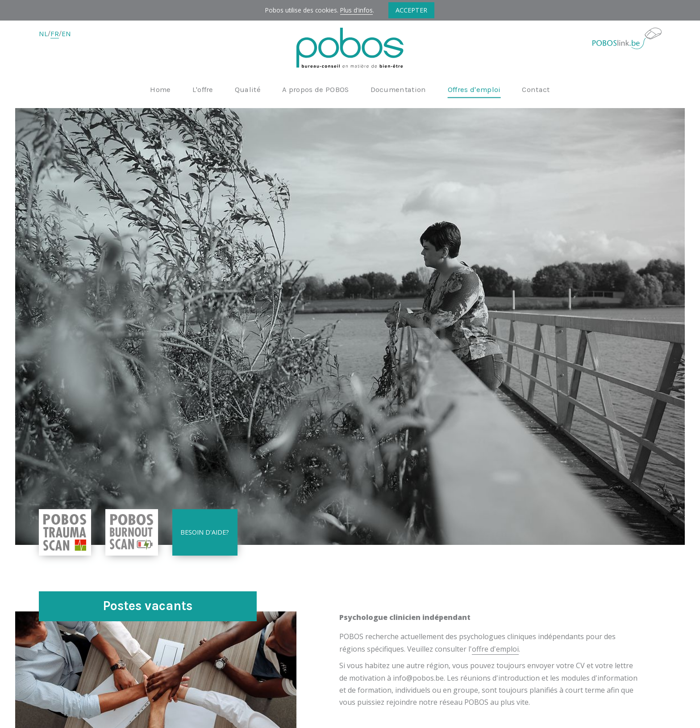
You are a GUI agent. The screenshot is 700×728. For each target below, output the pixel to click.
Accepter (411, 10)
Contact (536, 90)
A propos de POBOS (315, 90)
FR (55, 34)
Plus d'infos (356, 10)
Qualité (248, 90)
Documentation (398, 90)
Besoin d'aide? (205, 532)
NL (43, 34)
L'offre (203, 90)
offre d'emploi (495, 649)
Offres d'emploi (474, 90)
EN (66, 34)
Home (160, 90)
